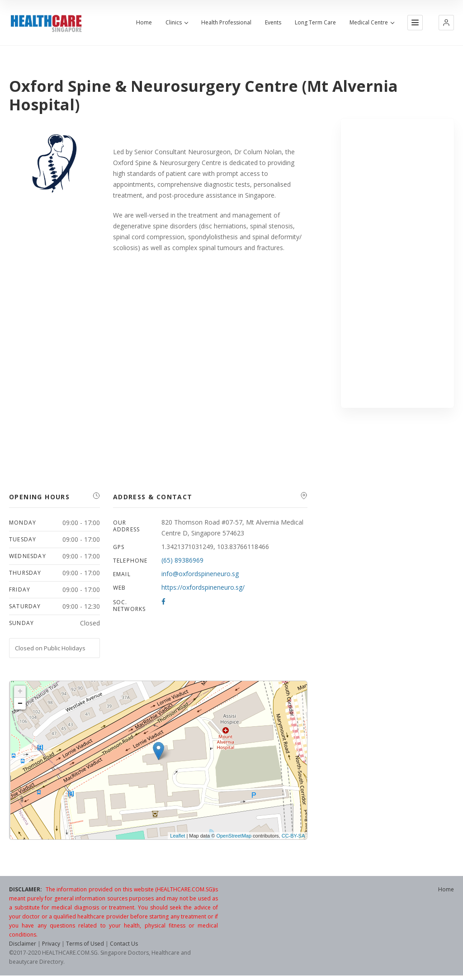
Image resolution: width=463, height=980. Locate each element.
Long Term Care (315, 23)
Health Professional (226, 23)
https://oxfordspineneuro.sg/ (203, 587)
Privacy (51, 944)
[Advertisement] (397, 263)
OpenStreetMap (234, 836)
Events (273, 23)
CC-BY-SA (293, 836)
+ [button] (20, 691)
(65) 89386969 (182, 560)
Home (144, 23)
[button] (446, 23)
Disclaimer (23, 944)
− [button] (20, 704)
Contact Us (124, 944)
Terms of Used (85, 944)
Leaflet (177, 836)
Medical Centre (372, 23)
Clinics (177, 23)
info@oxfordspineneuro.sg (200, 574)
